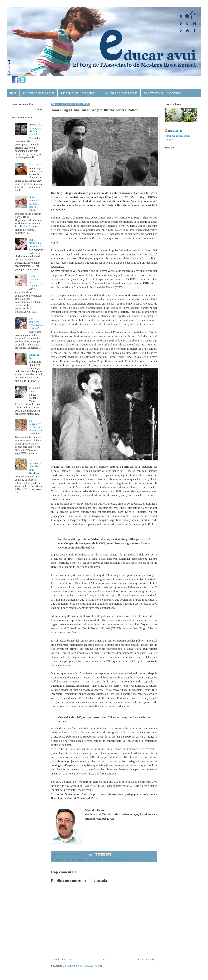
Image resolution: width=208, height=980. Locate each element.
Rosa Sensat (175, 131)
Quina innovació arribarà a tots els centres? (34, 204)
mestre (124, 859)
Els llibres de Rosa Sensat (120, 93)
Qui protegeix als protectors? (36, 243)
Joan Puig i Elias (95, 859)
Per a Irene (35, 388)
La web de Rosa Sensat (39, 93)
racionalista (134, 859)
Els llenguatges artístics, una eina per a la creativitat (36, 427)
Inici (13, 93)
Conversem (35, 164)
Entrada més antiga (146, 959)
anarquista (81, 859)
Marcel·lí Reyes (112, 859)
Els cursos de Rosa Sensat (78, 93)
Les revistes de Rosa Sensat (162, 93)
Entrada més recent (62, 959)
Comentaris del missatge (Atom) (84, 966)
